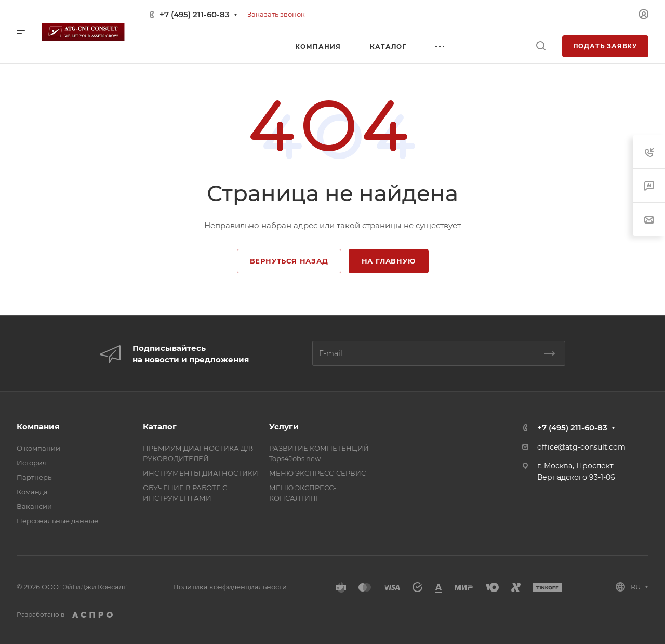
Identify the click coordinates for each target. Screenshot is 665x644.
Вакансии (34, 506)
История (32, 463)
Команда (32, 492)
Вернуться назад (289, 261)
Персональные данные (57, 521)
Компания (38, 426)
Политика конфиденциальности (230, 587)
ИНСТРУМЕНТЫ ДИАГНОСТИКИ (201, 473)
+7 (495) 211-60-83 (195, 14)
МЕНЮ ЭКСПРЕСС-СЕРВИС (317, 473)
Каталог (160, 426)
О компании (38, 448)
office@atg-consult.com (581, 447)
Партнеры (35, 477)
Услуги (284, 426)
